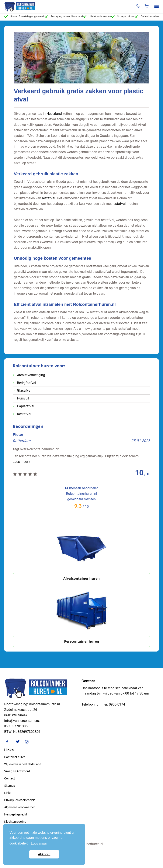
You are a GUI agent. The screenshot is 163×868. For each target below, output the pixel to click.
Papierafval (26, 406)
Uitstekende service (97, 17)
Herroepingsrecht (16, 814)
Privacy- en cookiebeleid (20, 800)
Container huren (15, 757)
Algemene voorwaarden (20, 807)
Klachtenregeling (15, 822)
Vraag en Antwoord (17, 771)
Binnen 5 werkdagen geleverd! (24, 17)
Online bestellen (147, 17)
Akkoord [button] (44, 854)
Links (8, 793)
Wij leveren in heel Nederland (23, 764)
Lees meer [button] (39, 844)
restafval (49, 198)
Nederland (54, 114)
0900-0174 (117, 704)
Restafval (24, 414)
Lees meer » (22, 462)
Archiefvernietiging (31, 375)
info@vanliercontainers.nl (23, 721)
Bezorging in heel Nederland (64, 17)
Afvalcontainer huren (81, 578)
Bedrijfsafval (27, 383)
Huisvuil (23, 398)
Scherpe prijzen (123, 17)
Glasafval (24, 390)
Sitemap (10, 786)
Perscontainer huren (82, 641)
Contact (10, 778)
